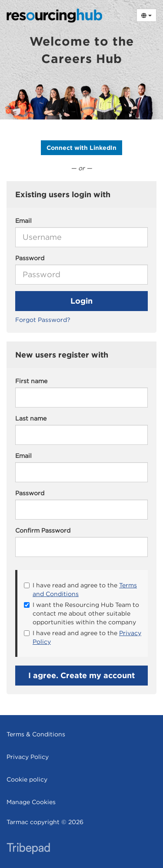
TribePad (28, 849)
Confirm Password (43, 530)
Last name (31, 418)
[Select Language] (146, 15)
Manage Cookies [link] (31, 802)
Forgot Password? (43, 320)
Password (30, 258)
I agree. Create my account (81, 675)
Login (81, 301)
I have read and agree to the (80, 590)
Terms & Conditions (36, 734)
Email (23, 221)
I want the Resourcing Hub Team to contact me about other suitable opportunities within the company (81, 613)
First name (31, 381)
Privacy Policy (28, 757)
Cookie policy (27, 779)
